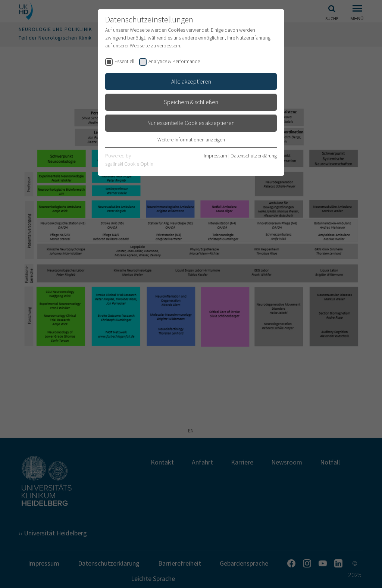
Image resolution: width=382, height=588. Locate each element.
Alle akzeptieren (191, 81)
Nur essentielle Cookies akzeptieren (191, 123)
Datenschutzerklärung (254, 156)
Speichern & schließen (191, 102)
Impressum (215, 156)
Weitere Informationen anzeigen (191, 140)
